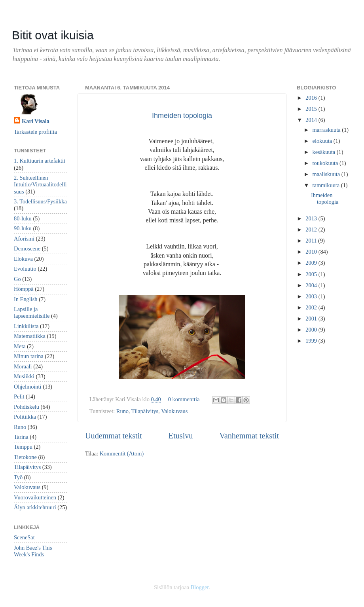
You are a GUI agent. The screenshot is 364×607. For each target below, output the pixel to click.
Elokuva (23, 259)
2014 (312, 120)
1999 (312, 341)
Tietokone (25, 457)
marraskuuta (327, 130)
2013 (312, 218)
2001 (312, 319)
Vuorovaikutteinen (35, 497)
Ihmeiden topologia (182, 116)
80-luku (23, 218)
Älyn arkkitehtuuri (35, 507)
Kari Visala (36, 121)
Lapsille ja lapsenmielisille (32, 312)
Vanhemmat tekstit (249, 436)
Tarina (21, 437)
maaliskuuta (327, 174)
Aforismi (24, 239)
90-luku (23, 228)
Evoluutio (25, 269)
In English (26, 299)
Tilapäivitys (145, 411)
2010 (312, 252)
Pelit (19, 396)
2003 (312, 296)
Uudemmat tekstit (114, 436)
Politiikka (25, 417)
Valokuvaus (174, 411)
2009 (312, 263)
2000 (312, 330)
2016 (312, 98)
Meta (20, 346)
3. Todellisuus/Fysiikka (40, 201)
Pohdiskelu (27, 407)
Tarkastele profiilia (35, 132)
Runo (122, 411)
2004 (312, 285)
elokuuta (323, 141)
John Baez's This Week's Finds (33, 551)
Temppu (23, 447)
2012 (312, 230)
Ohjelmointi (28, 387)
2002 (312, 307)
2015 (312, 109)
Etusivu (181, 436)
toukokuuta (326, 163)
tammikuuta (327, 185)
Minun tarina (29, 356)
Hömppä (24, 289)
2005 (312, 274)
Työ (18, 477)
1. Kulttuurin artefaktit (40, 161)
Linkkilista (26, 326)
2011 (312, 241)
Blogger (200, 587)
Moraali (23, 366)
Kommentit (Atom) (122, 453)
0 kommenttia (184, 399)
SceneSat (24, 537)
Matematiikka (30, 336)
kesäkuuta (325, 152)
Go (17, 279)
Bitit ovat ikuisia (53, 35)
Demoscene (27, 248)
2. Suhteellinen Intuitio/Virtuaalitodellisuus (40, 185)
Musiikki (24, 376)
